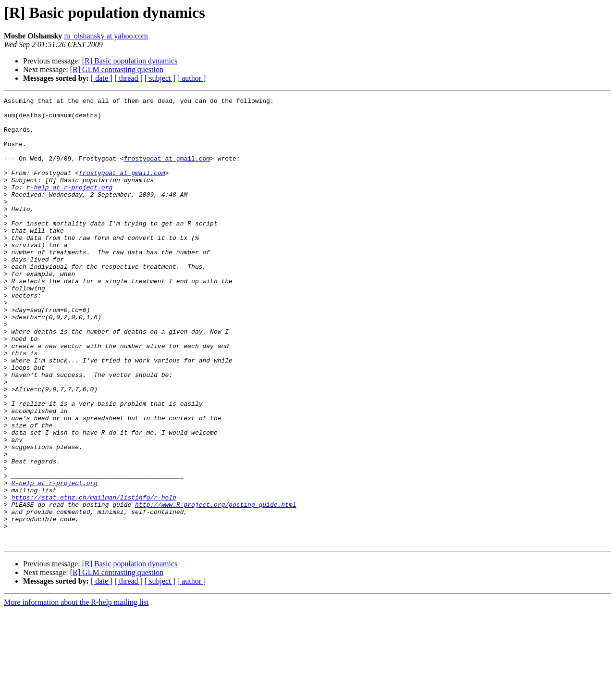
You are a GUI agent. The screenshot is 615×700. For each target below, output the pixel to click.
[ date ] (102, 78)
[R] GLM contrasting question (117, 69)
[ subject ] (160, 78)
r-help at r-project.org (69, 206)
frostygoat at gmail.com (167, 171)
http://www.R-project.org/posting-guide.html (215, 587)
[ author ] (192, 78)
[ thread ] (129, 78)
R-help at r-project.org (55, 561)
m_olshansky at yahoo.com (106, 36)
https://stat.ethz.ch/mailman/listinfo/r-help (94, 578)
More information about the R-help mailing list (76, 692)
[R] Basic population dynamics (130, 61)
